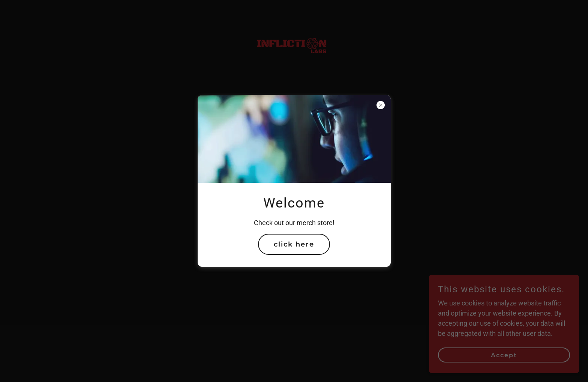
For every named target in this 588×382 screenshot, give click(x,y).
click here (294, 244)
